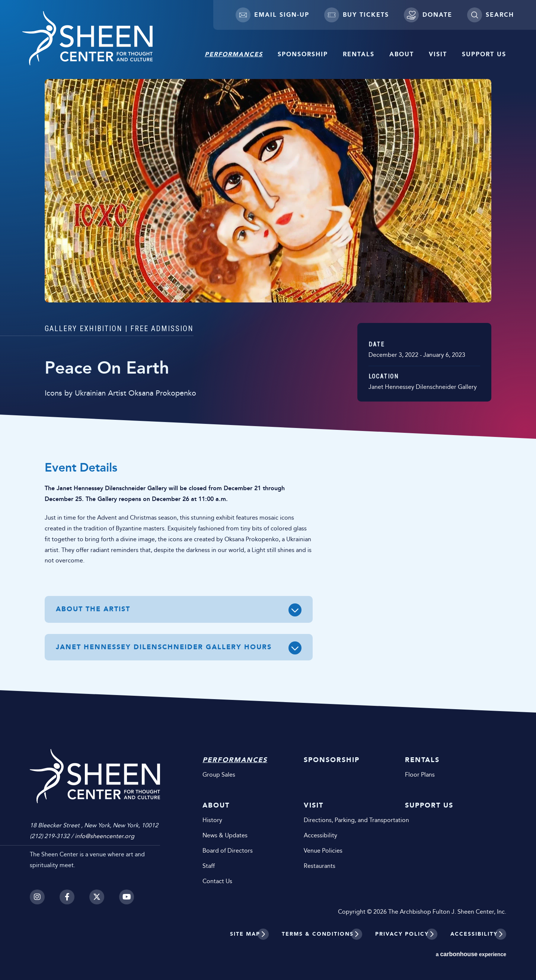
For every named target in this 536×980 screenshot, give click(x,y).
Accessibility (320, 835)
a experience (471, 954)
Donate (428, 15)
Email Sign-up (272, 15)
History (212, 820)
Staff (209, 866)
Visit (438, 54)
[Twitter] (97, 897)
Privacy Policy (402, 934)
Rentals (359, 54)
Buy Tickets (357, 15)
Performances (234, 54)
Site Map (245, 934)
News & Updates (225, 835)
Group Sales (219, 775)
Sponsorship (303, 54)
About (402, 54)
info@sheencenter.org (105, 836)
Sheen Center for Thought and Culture (87, 38)
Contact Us (217, 881)
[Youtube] (127, 897)
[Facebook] (67, 897)
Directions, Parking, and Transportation (343, 820)
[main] (268, 356)
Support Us (484, 54)
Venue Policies (323, 851)
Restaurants (320, 866)
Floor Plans (420, 775)
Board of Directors (228, 851)
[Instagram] (37, 897)
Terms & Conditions (318, 934)
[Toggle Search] (490, 15)
